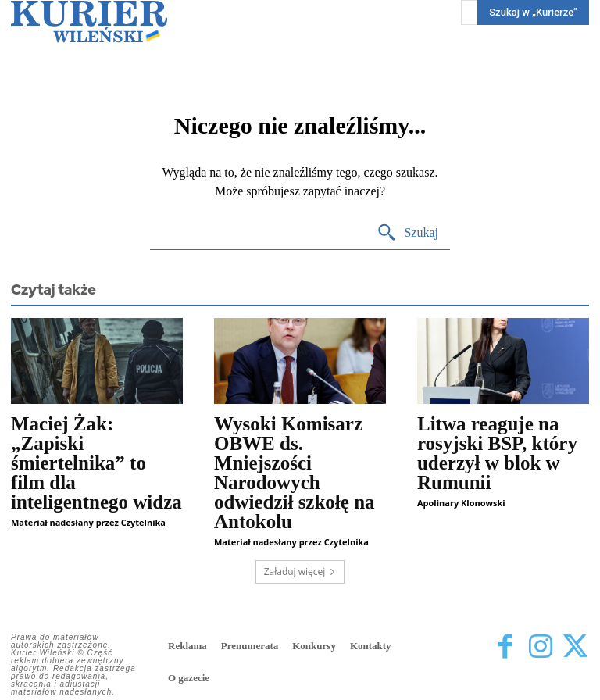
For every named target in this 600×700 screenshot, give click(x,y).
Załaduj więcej (300, 571)
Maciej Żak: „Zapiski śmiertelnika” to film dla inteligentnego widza (96, 463)
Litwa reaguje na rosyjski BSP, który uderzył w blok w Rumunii (497, 453)
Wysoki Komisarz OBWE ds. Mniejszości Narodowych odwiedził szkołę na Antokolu (295, 473)
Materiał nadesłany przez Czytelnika (88, 522)
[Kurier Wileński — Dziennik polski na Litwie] (89, 21)
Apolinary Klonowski (461, 503)
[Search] (407, 233)
